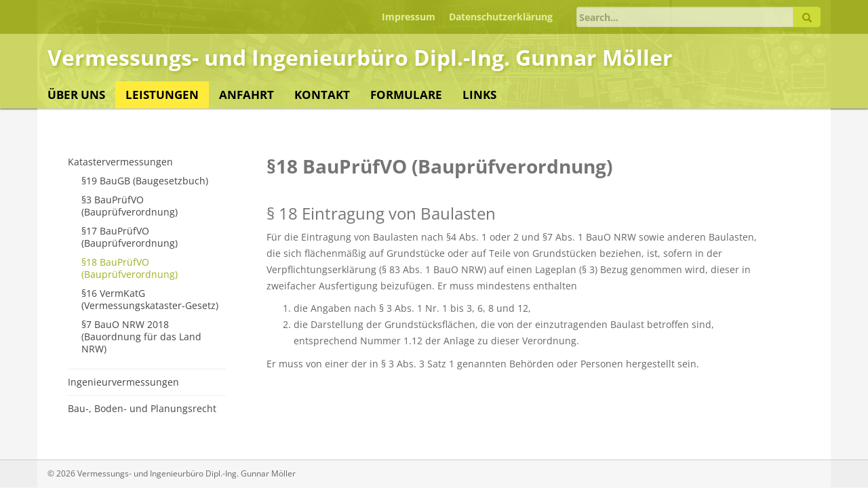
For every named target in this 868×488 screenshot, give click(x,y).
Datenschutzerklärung (501, 17)
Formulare (406, 95)
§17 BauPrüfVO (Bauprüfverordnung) (130, 237)
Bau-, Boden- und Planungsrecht (142, 408)
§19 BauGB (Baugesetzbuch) (145, 181)
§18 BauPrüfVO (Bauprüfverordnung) (130, 268)
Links (479, 95)
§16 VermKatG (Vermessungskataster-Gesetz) (150, 299)
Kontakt (322, 95)
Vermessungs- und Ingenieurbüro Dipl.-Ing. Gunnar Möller (360, 57)
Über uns (76, 95)
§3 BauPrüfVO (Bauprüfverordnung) (130, 206)
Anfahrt (246, 95)
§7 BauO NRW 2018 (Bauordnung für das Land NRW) (141, 337)
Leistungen (162, 95)
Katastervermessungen (120, 162)
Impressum (409, 17)
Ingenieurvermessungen (123, 382)
